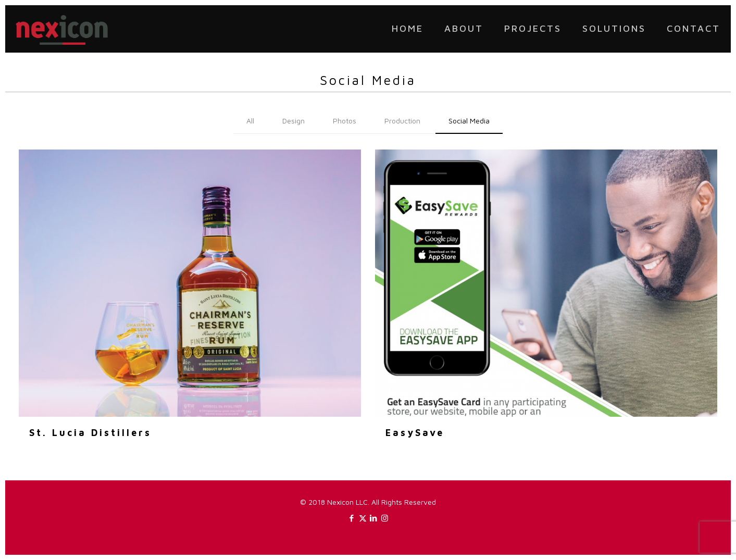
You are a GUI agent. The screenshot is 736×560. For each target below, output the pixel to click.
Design (294, 121)
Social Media (469, 121)
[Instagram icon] (385, 518)
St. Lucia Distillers (90, 433)
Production (402, 121)
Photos (345, 121)
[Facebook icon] (352, 518)
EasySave (415, 433)
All (250, 121)
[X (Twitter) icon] (363, 518)
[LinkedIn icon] (374, 518)
